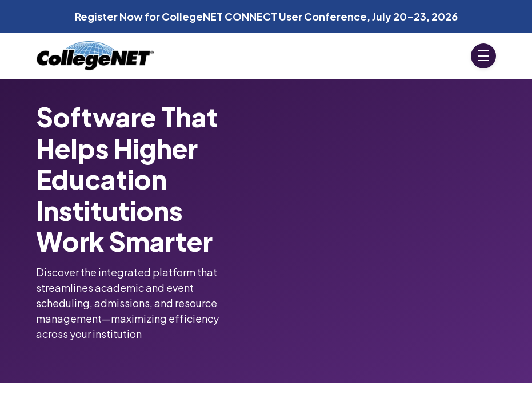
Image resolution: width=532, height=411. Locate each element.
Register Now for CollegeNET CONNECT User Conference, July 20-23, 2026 (266, 16)
